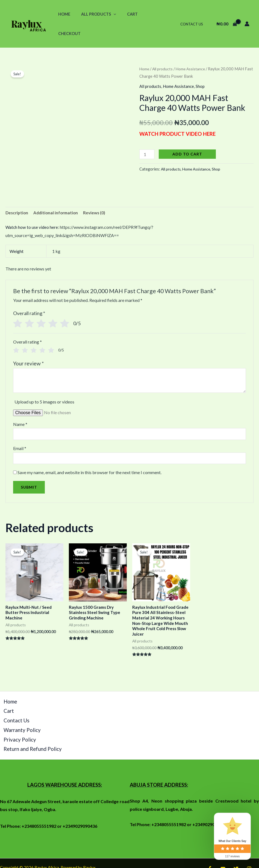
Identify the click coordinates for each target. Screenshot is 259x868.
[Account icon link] (247, 14)
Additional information (58, 194)
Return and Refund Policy (23, 726)
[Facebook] (210, 845)
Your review (28, 344)
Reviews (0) (98, 194)
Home (63, 14)
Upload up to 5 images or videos (44, 383)
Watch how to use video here (32, 208)
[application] (109, 14)
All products (164, 49)
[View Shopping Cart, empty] (226, 14)
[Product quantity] (147, 135)
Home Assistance (193, 49)
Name (20, 405)
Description (17, 194)
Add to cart (188, 134)
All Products (94, 14)
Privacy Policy (13, 718)
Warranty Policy (15, 710)
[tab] (17, 194)
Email (20, 430)
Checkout (149, 14)
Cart (125, 14)
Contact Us (194, 14)
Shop (203, 67)
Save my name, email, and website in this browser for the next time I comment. (89, 455)
